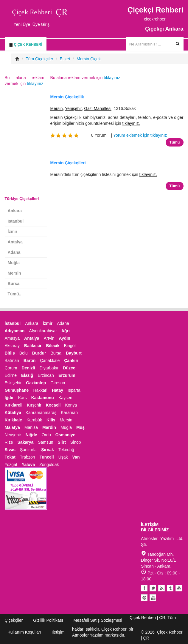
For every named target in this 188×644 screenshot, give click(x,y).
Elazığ (27, 375)
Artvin (49, 338)
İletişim (58, 632)
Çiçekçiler (14, 620)
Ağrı (66, 331)
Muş (80, 427)
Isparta (74, 390)
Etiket (65, 59)
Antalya (15, 242)
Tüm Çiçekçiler (39, 59)
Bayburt (74, 353)
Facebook (144, 588)
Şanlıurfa (28, 450)
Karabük (34, 420)
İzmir (13, 232)
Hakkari (40, 390)
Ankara (15, 211)
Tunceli (47, 457)
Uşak (63, 457)
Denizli (28, 368)
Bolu (24, 353)
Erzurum (67, 375)
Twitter (153, 588)
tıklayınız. (131, 123)
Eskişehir (13, 383)
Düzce (69, 368)
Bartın (29, 360)
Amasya (12, 338)
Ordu (46, 435)
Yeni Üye (22, 24)
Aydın (64, 338)
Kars (22, 398)
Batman (12, 360)
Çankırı (71, 360)
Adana (14, 252)
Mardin (49, 427)
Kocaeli (53, 405)
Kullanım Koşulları (25, 632)
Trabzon (28, 457)
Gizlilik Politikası (48, 620)
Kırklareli (14, 405)
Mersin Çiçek (89, 59)
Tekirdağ (66, 450)
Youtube (179, 588)
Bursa (14, 284)
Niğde (31, 435)
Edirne (11, 375)
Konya (71, 405)
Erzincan (46, 375)
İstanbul (16, 221)
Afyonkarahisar (43, 331)
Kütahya (13, 412)
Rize (9, 442)
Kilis (51, 420)
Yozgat (11, 465)
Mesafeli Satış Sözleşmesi (98, 620)
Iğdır (9, 398)
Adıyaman (15, 331)
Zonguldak (49, 465)
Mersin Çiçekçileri (68, 163)
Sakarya (26, 442)
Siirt (62, 442)
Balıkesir (33, 346)
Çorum (11, 368)
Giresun (58, 383)
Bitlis (10, 353)
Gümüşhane (17, 390)
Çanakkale (50, 360)
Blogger (161, 588)
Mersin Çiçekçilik (67, 97)
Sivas (10, 450)
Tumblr (170, 588)
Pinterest (144, 598)
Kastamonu (43, 398)
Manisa (31, 427)
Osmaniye (65, 435)
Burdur (39, 353)
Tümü (174, 142)
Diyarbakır (49, 368)
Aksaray (12, 346)
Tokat (10, 457)
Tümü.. (15, 294)
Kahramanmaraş (41, 412)
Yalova (28, 465)
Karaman (69, 412)
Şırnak (48, 450)
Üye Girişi (42, 24)
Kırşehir (34, 405)
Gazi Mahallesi (98, 108)
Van (76, 457)
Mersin (57, 108)
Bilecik (53, 346)
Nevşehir (13, 435)
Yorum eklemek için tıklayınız (140, 135)
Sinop (76, 442)
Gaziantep (36, 383)
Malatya (12, 427)
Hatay (58, 390)
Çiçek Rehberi (25, 45)
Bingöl (70, 346)
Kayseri (65, 398)
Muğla (14, 263)
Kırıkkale (13, 420)
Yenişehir (73, 108)
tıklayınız (112, 78)
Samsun (45, 442)
